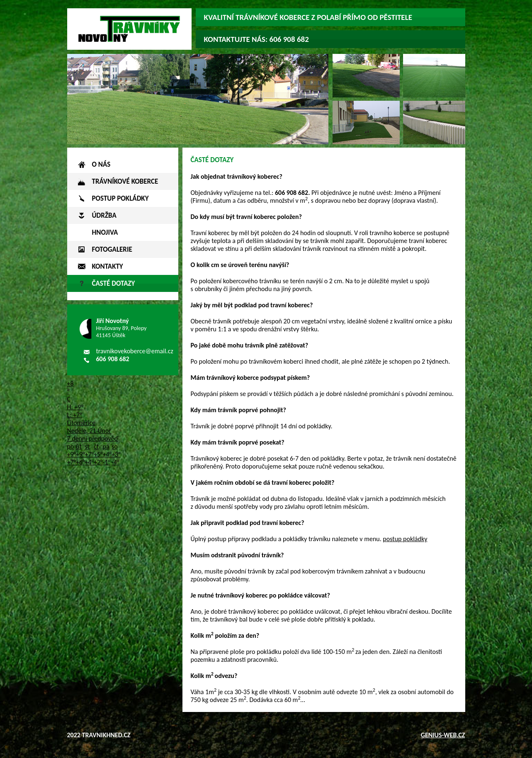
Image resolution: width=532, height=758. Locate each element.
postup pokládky (405, 539)
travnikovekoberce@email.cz (135, 351)
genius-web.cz (443, 735)
